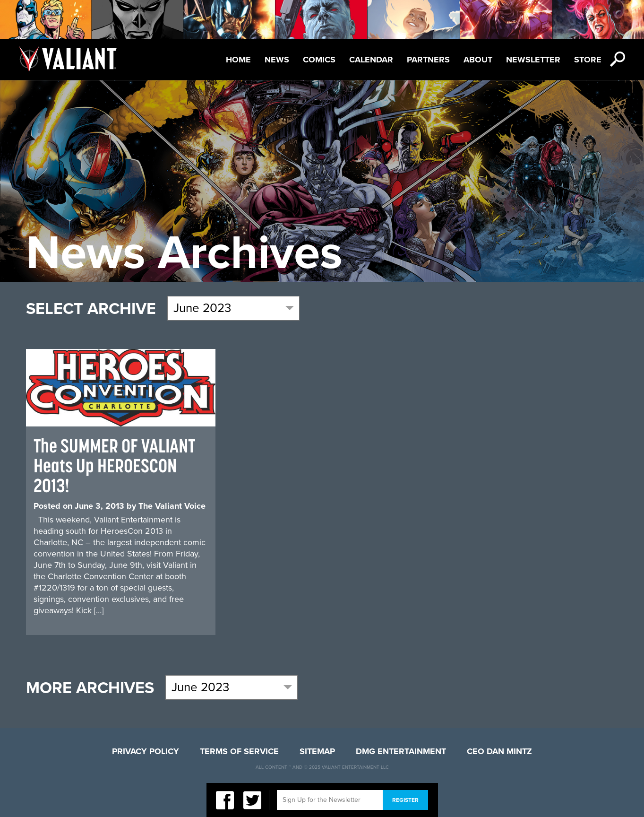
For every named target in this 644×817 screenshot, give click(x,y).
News (277, 60)
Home (238, 60)
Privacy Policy (146, 751)
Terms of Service (239, 751)
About (478, 60)
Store (588, 60)
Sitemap (317, 751)
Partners (428, 60)
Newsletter (533, 60)
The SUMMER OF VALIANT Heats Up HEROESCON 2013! (114, 465)
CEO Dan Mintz (499, 751)
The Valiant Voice (172, 506)
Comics (319, 60)
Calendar (371, 60)
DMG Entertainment (401, 751)
